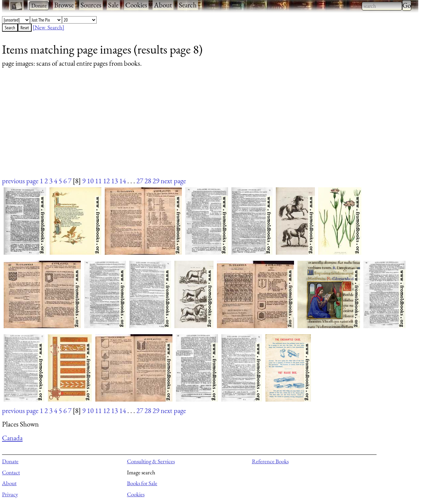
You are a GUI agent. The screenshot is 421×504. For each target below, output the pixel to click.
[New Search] (48, 27)
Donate (10, 461)
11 (98, 181)
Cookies (136, 5)
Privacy (10, 494)
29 (156, 181)
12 (106, 181)
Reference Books (270, 461)
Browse (64, 5)
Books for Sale (142, 483)
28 (148, 181)
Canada (12, 438)
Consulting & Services (151, 461)
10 (90, 181)
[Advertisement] (204, 129)
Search (188, 5)
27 (140, 181)
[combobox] (382, 6)
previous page (20, 181)
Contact (11, 472)
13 (115, 181)
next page (173, 181)
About (163, 5)
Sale (113, 5)
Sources (91, 5)
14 (123, 181)
